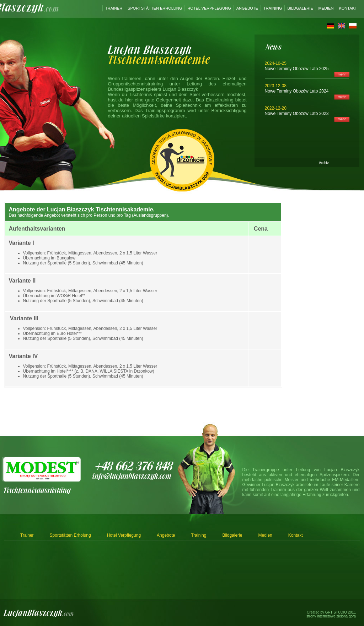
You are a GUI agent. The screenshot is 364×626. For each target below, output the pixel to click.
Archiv (324, 163)
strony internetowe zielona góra (331, 616)
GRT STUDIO (336, 612)
